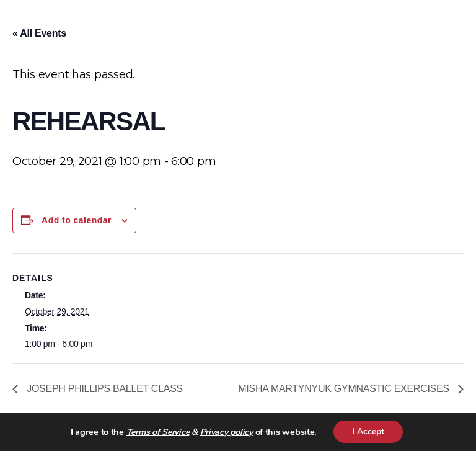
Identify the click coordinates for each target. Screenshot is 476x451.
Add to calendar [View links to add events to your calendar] (77, 220)
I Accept (368, 431)
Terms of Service (158, 432)
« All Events (39, 33)
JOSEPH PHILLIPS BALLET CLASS (104, 389)
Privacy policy (227, 432)
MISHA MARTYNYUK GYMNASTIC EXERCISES (345, 389)
